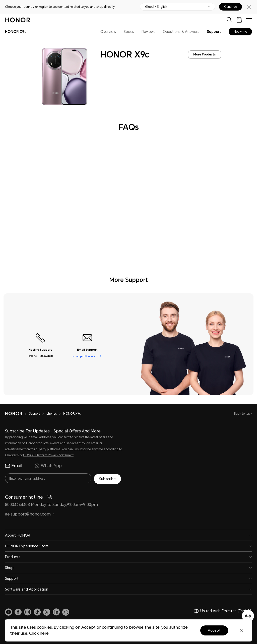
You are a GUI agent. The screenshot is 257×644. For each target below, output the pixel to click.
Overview (108, 32)
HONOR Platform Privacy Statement (48, 455)
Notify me (240, 32)
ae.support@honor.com (86, 356)
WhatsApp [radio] (48, 466)
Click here (39, 633)
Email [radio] (14, 466)
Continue (231, 7)
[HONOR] (17, 414)
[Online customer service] (248, 616)
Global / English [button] (156, 7)
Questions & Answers (181, 32)
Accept (214, 630)
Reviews (148, 32)
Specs (129, 32)
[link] (9, 611)
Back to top (242, 414)
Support (214, 32)
